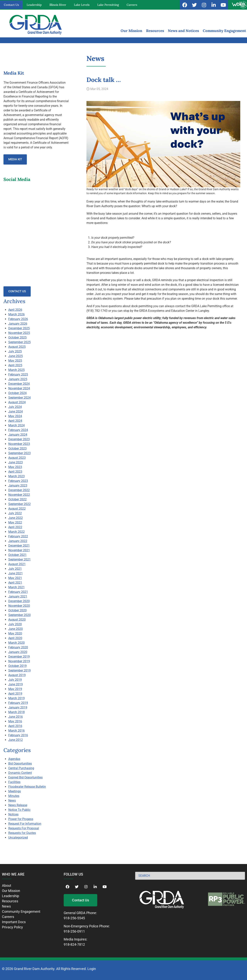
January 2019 (18, 707)
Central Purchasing (21, 768)
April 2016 (15, 726)
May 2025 (15, 361)
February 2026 (18, 319)
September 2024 (19, 398)
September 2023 (19, 453)
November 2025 (19, 333)
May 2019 (15, 689)
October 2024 (17, 393)
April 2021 (15, 583)
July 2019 (15, 680)
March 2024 (16, 425)
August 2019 (17, 675)
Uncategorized (18, 838)
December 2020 (19, 601)
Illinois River (58, 5)
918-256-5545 (74, 918)
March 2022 (16, 532)
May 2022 (15, 522)
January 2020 (18, 652)
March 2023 (16, 476)
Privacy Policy (12, 927)
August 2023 (17, 458)
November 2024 (19, 388)
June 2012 (16, 740)
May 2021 (15, 578)
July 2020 (15, 624)
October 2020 (17, 610)
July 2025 (15, 351)
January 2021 (18, 596)
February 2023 (18, 481)
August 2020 (17, 620)
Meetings (15, 791)
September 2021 (19, 559)
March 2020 (16, 643)
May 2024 (15, 416)
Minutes (14, 796)
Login (92, 969)
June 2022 (16, 518)
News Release (18, 805)
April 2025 (15, 365)
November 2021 (19, 550)
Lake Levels (82, 5)
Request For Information (25, 824)
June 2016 (16, 717)
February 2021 (18, 592)
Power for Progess (21, 819)
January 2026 (18, 324)
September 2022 (19, 504)
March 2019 (16, 698)
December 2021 (19, 546)
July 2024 (15, 407)
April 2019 (15, 694)
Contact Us (11, 5)
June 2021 (16, 573)
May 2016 (15, 721)
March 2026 (16, 314)
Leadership (34, 5)
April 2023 (15, 472)
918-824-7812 (74, 944)
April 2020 (15, 638)
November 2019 (19, 661)
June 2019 (16, 684)
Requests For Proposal (24, 828)
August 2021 (17, 564)
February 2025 (18, 374)
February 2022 (18, 536)
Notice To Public (19, 810)
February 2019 (18, 703)
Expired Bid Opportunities (25, 777)
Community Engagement (224, 31)
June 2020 (16, 629)
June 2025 (16, 356)
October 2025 (17, 337)
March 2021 (16, 587)
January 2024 (18, 435)
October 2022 (17, 499)
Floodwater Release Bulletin (27, 787)
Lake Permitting (108, 5)
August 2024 (17, 402)
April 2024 (15, 421)
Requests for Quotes (22, 833)
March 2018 (16, 712)
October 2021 (17, 555)
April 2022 (15, 527)
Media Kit (15, 159)
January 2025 (18, 379)
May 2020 (15, 633)
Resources (155, 31)
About (7, 885)
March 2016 (16, 731)
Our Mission (131, 31)
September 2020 (19, 615)
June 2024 (16, 411)
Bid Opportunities (20, 764)
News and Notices (183, 31)
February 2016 (18, 735)
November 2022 (19, 495)
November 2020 (19, 606)
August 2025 (17, 347)
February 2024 (18, 430)
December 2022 (19, 490)
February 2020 (18, 647)
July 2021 (15, 569)
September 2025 (19, 342)
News (12, 801)
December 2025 (19, 328)
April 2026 (15, 310)
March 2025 (16, 370)
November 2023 (19, 444)
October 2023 (17, 448)
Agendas (14, 759)
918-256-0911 (74, 931)
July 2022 (15, 513)
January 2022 (18, 541)
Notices (13, 814)
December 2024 (19, 384)
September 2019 (19, 670)
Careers (132, 5)
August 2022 (17, 509)
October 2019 (17, 666)
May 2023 (15, 467)
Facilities (14, 782)
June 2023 (16, 462)
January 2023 (18, 485)
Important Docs (14, 922)
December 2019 (19, 657)
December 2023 (19, 439)
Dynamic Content (20, 773)
